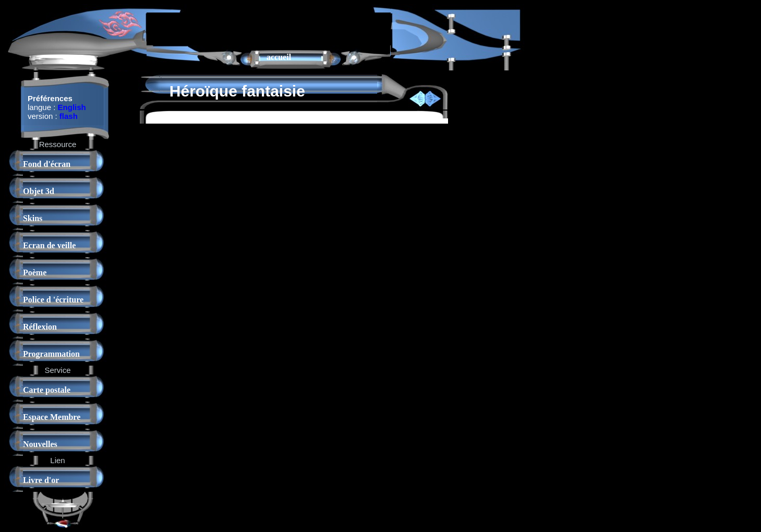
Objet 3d (39, 191)
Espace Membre (52, 417)
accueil (279, 57)
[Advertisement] (269, 28)
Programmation (51, 354)
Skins (33, 218)
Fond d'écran (47, 164)
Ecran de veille (49, 245)
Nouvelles (40, 444)
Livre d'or (41, 480)
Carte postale (47, 390)
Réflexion (40, 327)
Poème (35, 273)
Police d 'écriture (53, 300)
